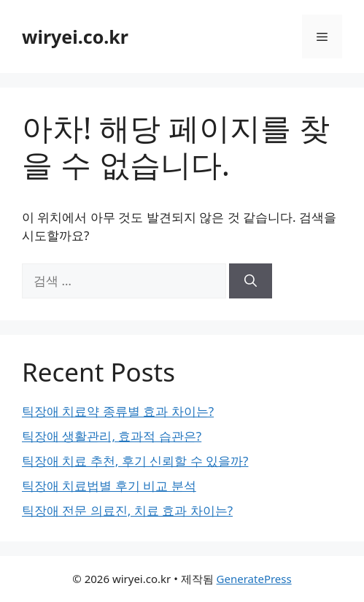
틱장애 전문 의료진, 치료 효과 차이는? (127, 510)
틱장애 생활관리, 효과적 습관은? (112, 436)
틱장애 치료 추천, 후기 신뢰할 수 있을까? (135, 461)
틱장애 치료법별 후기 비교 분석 (109, 486)
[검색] (251, 281)
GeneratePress (254, 579)
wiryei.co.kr (75, 36)
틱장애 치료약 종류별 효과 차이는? (118, 411)
